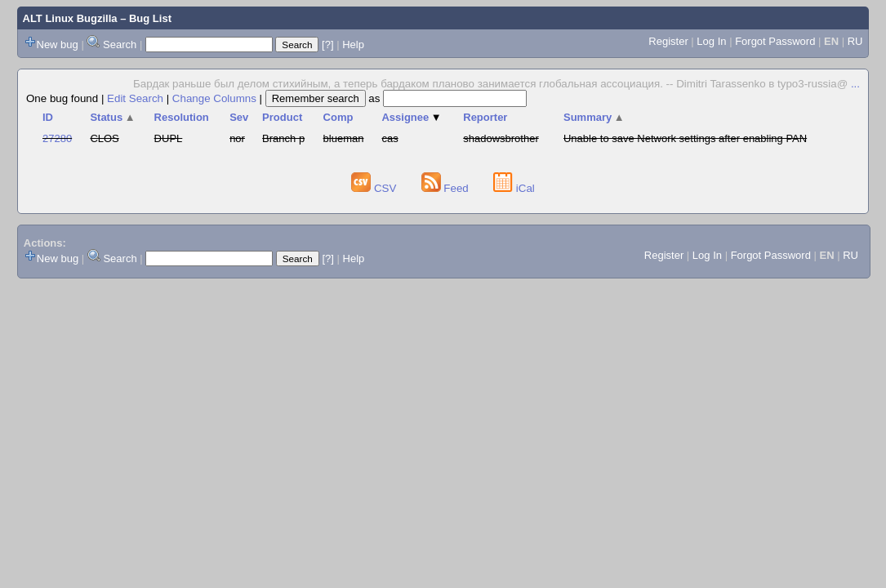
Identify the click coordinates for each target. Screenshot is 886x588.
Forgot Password (775, 41)
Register (668, 41)
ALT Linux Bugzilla (70, 18)
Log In (711, 41)
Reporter (485, 117)
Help (353, 45)
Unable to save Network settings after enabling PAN (685, 138)
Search (120, 45)
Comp (338, 117)
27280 (57, 138)
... (855, 84)
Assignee (411, 117)
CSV (375, 188)
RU (855, 41)
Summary (594, 117)
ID (48, 117)
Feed (447, 188)
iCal (514, 188)
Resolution (182, 117)
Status (112, 117)
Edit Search (135, 98)
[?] (327, 45)
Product (282, 117)
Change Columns (214, 98)
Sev (239, 117)
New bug (58, 45)
